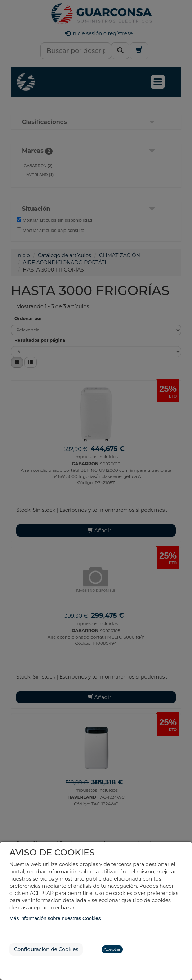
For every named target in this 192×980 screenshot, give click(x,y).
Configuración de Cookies (46, 949)
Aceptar (112, 949)
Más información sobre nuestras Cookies (55, 918)
